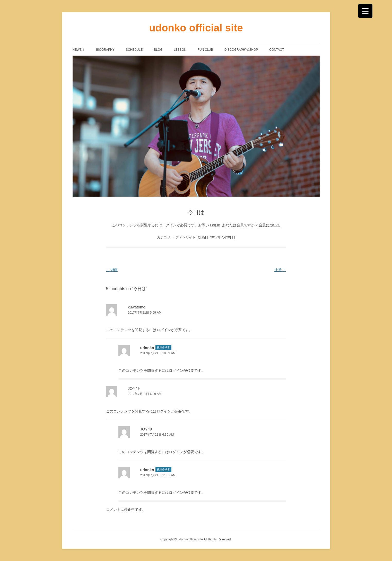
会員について (269, 225)
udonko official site (196, 28)
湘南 (112, 270)
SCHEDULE (134, 50)
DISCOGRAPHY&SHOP (241, 50)
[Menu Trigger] (365, 11)
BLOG (158, 50)
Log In (215, 225)
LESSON (180, 50)
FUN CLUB (205, 50)
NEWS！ (79, 50)
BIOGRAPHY (105, 50)
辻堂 (280, 270)
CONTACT (277, 50)
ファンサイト (186, 237)
